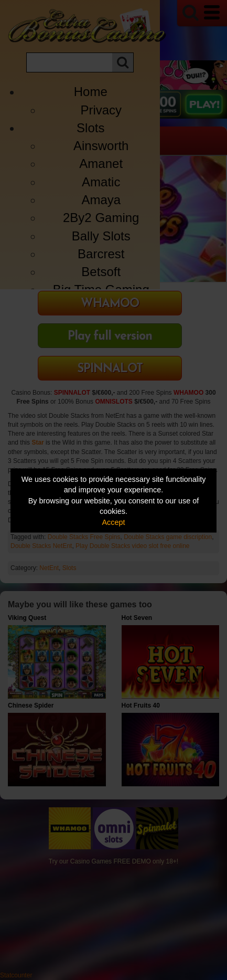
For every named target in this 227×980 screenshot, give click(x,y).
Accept (114, 522)
